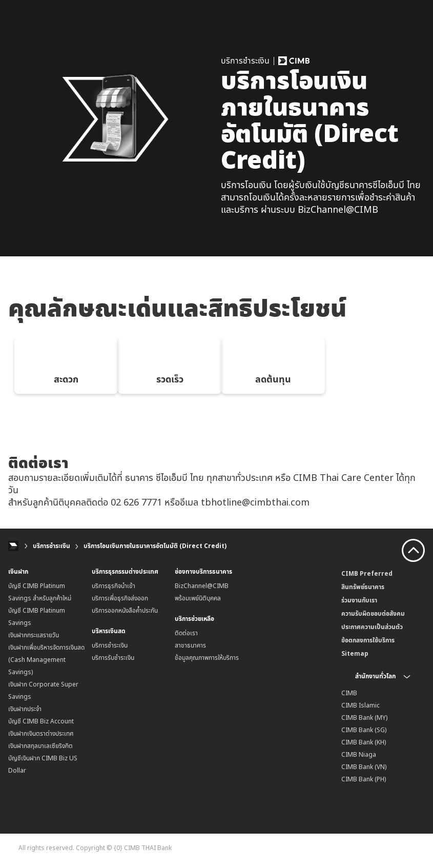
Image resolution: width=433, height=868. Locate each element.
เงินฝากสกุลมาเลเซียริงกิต (40, 747)
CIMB (349, 694)
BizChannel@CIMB (202, 587)
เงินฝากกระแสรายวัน (34, 637)
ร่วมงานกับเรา (359, 602)
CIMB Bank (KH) (364, 744)
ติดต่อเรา (186, 634)
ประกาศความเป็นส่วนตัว (372, 628)
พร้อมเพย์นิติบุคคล (198, 600)
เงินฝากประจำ (25, 710)
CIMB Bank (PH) (364, 781)
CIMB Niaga (359, 756)
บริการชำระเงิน (51, 547)
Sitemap (355, 655)
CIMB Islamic (360, 707)
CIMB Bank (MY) (364, 719)
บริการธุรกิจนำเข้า (114, 587)
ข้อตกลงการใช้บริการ (368, 642)
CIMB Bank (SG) (364, 731)
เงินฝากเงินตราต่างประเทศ (41, 735)
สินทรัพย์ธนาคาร (363, 588)
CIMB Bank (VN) (364, 768)
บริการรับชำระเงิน (113, 659)
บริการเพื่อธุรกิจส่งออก (120, 600)
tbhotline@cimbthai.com (255, 503)
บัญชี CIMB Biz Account (41, 723)
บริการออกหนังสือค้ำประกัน (125, 612)
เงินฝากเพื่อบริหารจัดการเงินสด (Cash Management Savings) (46, 661)
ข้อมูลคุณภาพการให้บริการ (207, 659)
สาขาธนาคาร (190, 647)
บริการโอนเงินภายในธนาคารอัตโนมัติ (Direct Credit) (155, 547)
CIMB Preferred (367, 575)
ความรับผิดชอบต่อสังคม (373, 615)
